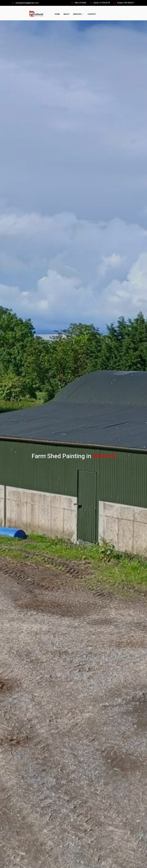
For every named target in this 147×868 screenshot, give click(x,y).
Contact (92, 14)
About (66, 14)
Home (57, 14)
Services (79, 14)
